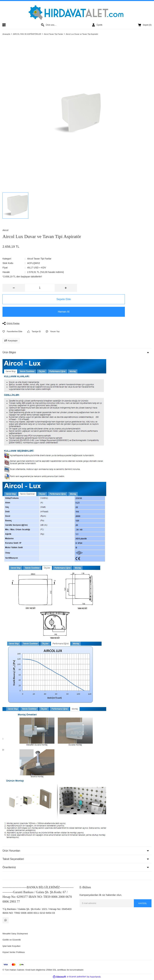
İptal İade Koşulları (13, 947)
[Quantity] (40, 288)
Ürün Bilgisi (9, 352)
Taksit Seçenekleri (13, 859)
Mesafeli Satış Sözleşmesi (17, 934)
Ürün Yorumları (11, 851)
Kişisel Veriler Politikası (15, 953)
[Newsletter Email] (116, 903)
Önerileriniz (9, 867)
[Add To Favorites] (12, 332)
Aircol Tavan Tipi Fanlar (39, 259)
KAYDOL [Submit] (142, 903)
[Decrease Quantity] (14, 288)
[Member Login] (97, 25)
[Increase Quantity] (66, 288)
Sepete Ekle (40, 299)
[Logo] (77, 12)
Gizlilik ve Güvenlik (13, 941)
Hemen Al (40, 312)
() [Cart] (145, 25)
